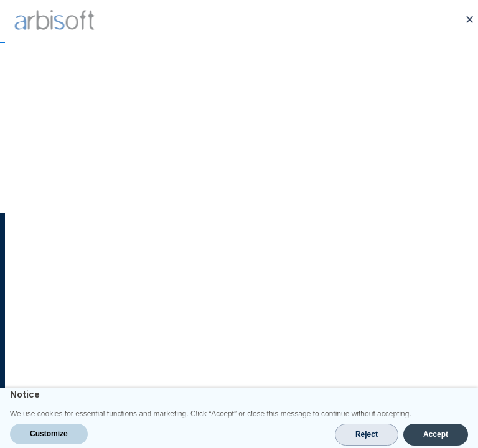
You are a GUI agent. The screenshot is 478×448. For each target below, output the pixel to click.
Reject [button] (367, 434)
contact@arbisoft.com (69, 358)
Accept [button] (436, 434)
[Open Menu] (461, 21)
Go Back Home (239, 176)
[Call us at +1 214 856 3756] (436, 21)
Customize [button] (49, 434)
